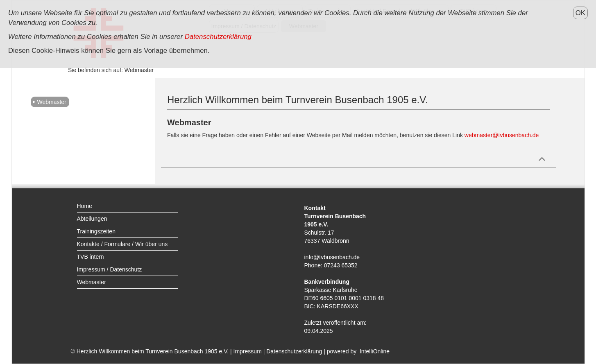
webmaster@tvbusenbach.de (502, 135)
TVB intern (91, 257)
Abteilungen (92, 219)
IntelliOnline (375, 351)
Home (85, 206)
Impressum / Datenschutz (110, 269)
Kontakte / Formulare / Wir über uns (122, 244)
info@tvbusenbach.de (332, 257)
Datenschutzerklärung (294, 351)
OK (580, 13)
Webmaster (51, 102)
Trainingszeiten (96, 231)
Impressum (248, 351)
